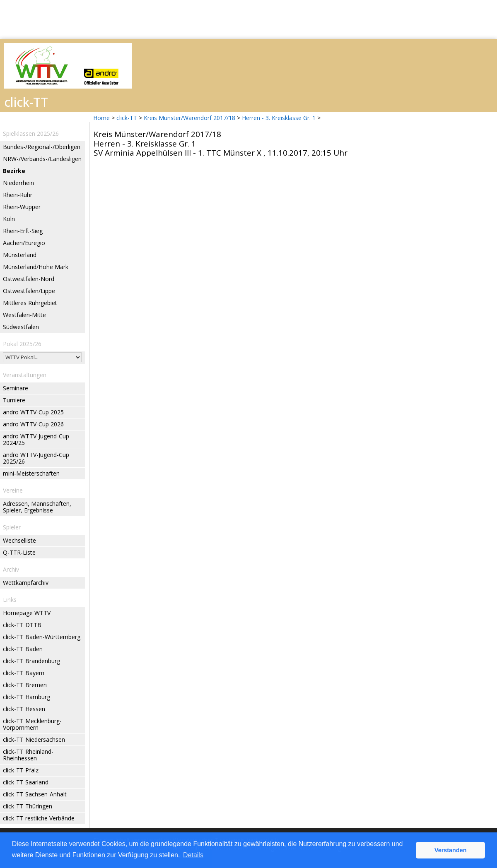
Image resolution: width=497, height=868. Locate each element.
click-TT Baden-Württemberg (42, 637)
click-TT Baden (23, 649)
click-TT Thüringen (28, 806)
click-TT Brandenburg (31, 661)
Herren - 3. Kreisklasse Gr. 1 (280, 118)
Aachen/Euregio (24, 243)
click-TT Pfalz (21, 770)
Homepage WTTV (27, 613)
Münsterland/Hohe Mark (36, 267)
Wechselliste (19, 540)
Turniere (14, 400)
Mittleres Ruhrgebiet (30, 303)
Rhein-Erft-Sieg (23, 231)
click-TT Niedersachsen (34, 739)
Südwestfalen (21, 327)
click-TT (127, 118)
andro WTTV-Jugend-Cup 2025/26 (36, 458)
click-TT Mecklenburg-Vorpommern (32, 724)
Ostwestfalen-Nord (29, 279)
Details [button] (193, 855)
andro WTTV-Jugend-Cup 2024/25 (36, 439)
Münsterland (20, 255)
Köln (9, 219)
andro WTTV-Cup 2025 (33, 412)
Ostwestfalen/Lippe (29, 291)
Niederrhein (18, 183)
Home (101, 118)
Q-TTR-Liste (19, 552)
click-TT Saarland (26, 782)
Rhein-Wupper (22, 207)
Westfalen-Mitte (24, 315)
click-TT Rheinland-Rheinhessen (28, 755)
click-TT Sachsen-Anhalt (35, 794)
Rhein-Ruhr (18, 195)
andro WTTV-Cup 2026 (33, 424)
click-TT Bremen (25, 685)
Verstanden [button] (451, 850)
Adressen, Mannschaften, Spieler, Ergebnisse (37, 507)
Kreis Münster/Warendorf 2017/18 (190, 118)
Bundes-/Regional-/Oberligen (42, 147)
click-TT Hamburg (27, 697)
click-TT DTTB (22, 625)
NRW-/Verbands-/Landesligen (42, 159)
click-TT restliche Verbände (39, 818)
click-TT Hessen (24, 709)
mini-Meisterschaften (31, 473)
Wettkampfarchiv (26, 583)
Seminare (16, 388)
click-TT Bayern (24, 673)
